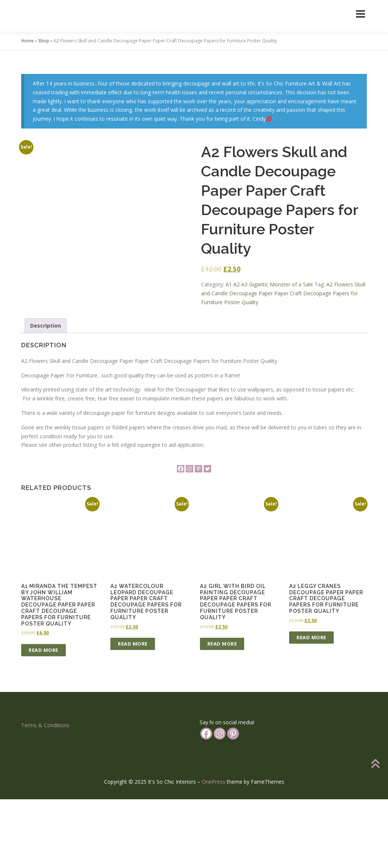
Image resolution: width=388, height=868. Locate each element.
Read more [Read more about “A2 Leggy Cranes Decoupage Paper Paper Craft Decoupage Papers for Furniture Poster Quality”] (311, 706)
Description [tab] (46, 394)
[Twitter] (207, 537)
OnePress (214, 850)
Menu (360, 14)
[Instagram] (190, 537)
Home (28, 41)
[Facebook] (181, 537)
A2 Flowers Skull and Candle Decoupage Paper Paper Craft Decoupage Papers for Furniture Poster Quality (283, 293)
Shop (44, 41)
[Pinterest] (198, 537)
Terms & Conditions (45, 794)
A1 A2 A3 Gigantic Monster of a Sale (269, 284)
